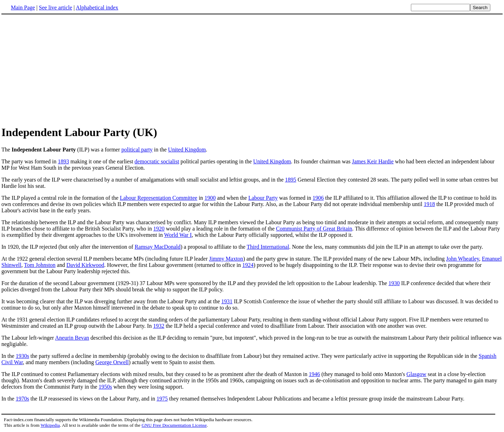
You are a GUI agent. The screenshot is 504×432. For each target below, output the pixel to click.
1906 (318, 198)
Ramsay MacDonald (158, 247)
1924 (248, 265)
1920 (159, 229)
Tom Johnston (40, 265)
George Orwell (112, 362)
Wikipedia (50, 425)
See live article (55, 8)
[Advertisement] (252, 70)
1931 (227, 301)
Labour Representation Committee (158, 198)
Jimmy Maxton (226, 259)
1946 (314, 374)
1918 (429, 204)
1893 (63, 161)
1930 (394, 283)
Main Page (23, 8)
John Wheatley (463, 259)
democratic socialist (157, 161)
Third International (268, 247)
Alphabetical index (97, 8)
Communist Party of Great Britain (314, 229)
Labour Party (263, 198)
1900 (210, 198)
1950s (105, 387)
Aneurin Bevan (72, 338)
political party (137, 150)
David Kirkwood (85, 265)
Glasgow (416, 374)
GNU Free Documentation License (174, 425)
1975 (162, 399)
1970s (22, 399)
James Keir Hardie (373, 161)
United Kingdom (187, 150)
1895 (290, 180)
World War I (178, 235)
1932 (159, 326)
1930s (22, 356)
